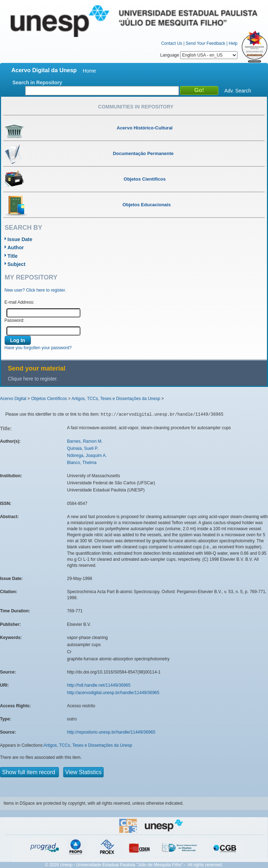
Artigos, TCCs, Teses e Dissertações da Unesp (116, 399)
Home (89, 71)
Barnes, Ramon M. (85, 441)
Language (199, 55)
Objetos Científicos (49, 399)
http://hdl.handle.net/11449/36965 (99, 685)
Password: (15, 320)
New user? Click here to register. (35, 290)
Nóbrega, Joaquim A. (87, 456)
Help (233, 43)
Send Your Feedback (205, 43)
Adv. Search (238, 91)
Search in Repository (37, 82)
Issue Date (20, 239)
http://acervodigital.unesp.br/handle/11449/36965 (113, 693)
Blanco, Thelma (82, 463)
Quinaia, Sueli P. (83, 448)
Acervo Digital (13, 399)
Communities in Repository (136, 107)
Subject (17, 264)
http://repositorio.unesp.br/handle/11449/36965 (111, 732)
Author (16, 247)
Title (13, 256)
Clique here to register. (33, 379)
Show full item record (29, 772)
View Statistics (84, 772)
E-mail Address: (20, 302)
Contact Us (172, 43)
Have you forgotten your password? (38, 348)
